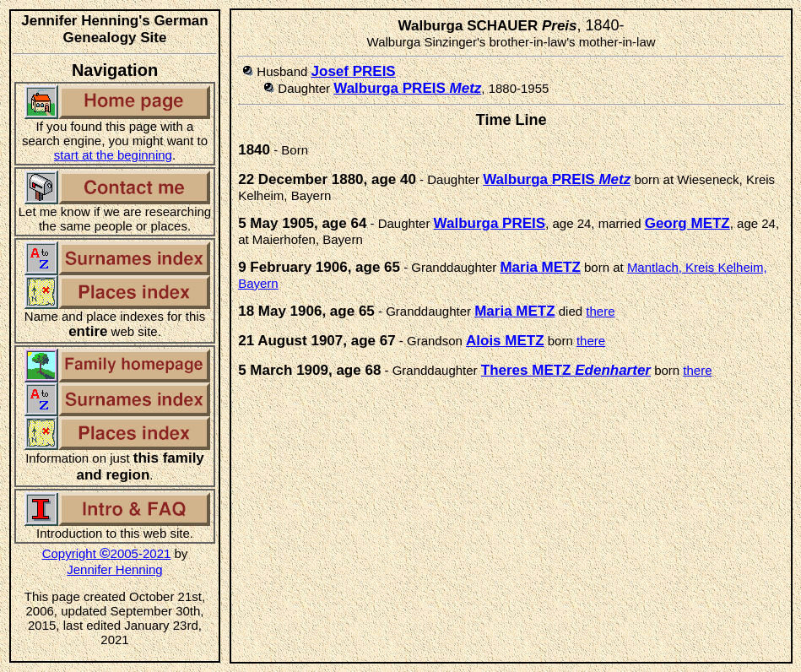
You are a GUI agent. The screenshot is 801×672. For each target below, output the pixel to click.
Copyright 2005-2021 (107, 553)
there (600, 311)
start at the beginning (113, 155)
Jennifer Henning (114, 569)
